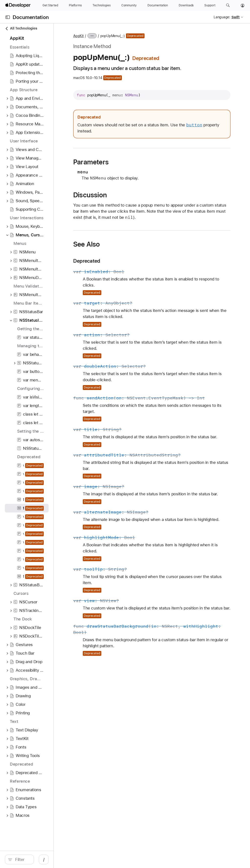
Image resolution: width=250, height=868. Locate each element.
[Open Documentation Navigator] (8, 17)
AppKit (122, 36)
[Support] (210, 5)
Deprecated (131, 267)
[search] (41, 859)
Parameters (135, 162)
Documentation (31, 17)
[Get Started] (50, 5)
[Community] (129, 5)
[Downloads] (186, 5)
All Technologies (21, 28)
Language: (222, 17)
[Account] (243, 5)
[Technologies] (102, 5)
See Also (131, 250)
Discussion (134, 195)
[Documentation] (158, 5)
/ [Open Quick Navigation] (88, 859)
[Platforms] (75, 5)
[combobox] (44, 859)
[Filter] (44, 859)
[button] (228, 5)
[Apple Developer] (19, 5)
